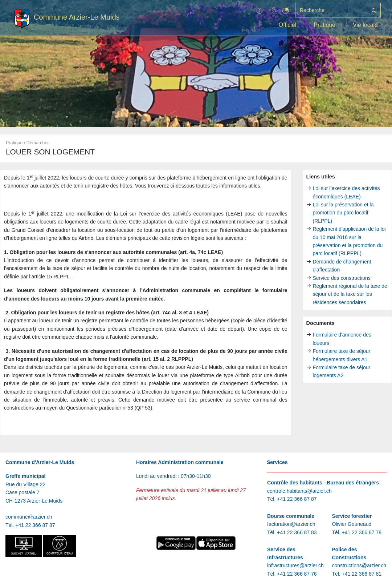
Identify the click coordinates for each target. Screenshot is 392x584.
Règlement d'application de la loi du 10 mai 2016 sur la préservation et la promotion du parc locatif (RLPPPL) (349, 241)
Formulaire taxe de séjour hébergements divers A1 (341, 355)
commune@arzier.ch (29, 517)
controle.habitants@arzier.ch (299, 491)
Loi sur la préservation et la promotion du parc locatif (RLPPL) (343, 213)
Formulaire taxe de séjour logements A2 (341, 371)
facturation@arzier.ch (291, 524)
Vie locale (365, 25)
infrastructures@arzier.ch (295, 565)
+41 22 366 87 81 (362, 574)
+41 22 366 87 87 (35, 525)
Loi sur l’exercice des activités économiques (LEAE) (346, 192)
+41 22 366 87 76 (297, 574)
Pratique (324, 25)
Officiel (288, 25)
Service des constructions (342, 278)
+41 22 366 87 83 (297, 532)
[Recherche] (331, 10)
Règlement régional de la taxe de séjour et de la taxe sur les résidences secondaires (350, 294)
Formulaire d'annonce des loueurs (342, 339)
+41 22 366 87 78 (362, 532)
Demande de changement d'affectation (342, 266)
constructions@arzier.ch (359, 565)
